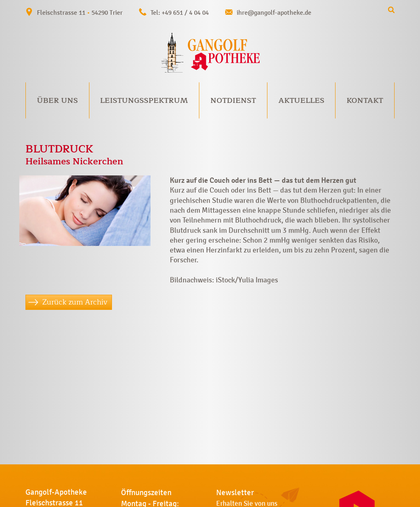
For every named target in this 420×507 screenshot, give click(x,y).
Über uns (57, 100)
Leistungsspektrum (144, 100)
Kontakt (365, 100)
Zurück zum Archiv (75, 302)
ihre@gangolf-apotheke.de (274, 13)
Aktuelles (301, 100)
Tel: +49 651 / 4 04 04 (180, 13)
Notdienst (233, 100)
